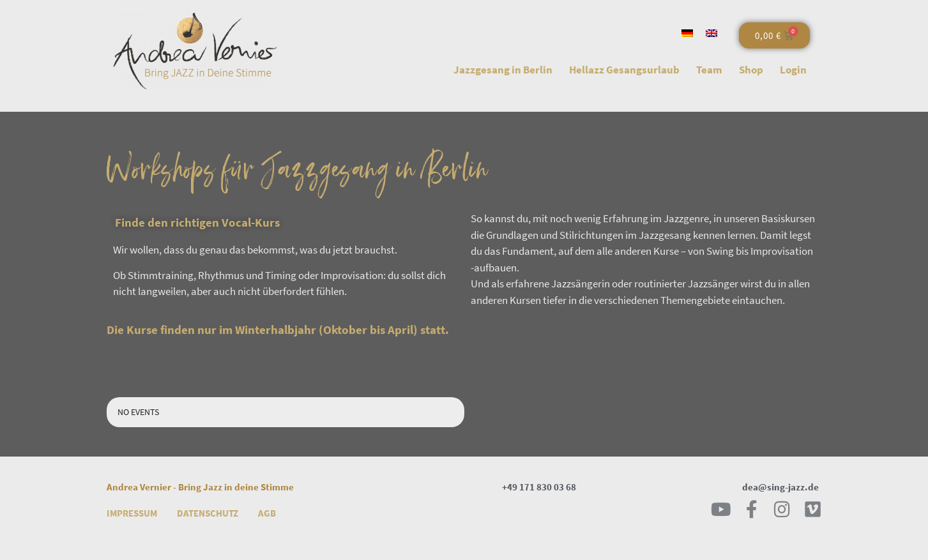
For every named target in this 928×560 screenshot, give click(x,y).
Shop (751, 70)
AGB (267, 513)
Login (793, 70)
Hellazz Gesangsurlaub (624, 70)
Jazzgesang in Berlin (503, 70)
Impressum (132, 513)
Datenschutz (208, 513)
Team (709, 70)
